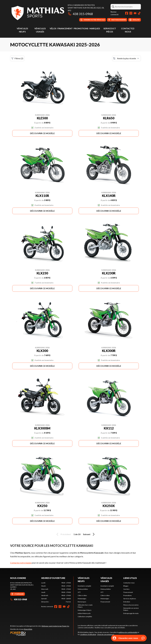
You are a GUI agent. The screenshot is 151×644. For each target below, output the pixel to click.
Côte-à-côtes (82, 595)
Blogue (126, 586)
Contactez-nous (129, 583)
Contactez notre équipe (21, 563)
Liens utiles (130, 578)
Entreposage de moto (131, 613)
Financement (65, 28)
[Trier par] (126, 58)
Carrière (126, 589)
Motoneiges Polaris (85, 610)
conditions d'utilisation (88, 634)
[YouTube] (135, 13)
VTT (79, 592)
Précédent (63, 534)
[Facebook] (127, 13)
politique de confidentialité (128, 632)
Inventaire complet (84, 586)
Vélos (53, 28)
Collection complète (85, 617)
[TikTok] (139, 13)
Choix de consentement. (106, 634)
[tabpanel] (56, 592)
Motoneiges (82, 599)
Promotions (81, 28)
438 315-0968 (80, 14)
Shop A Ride (28, 629)
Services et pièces (130, 599)
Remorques (82, 602)
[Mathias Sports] (38, 13)
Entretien (127, 602)
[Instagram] (131, 13)
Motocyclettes (83, 589)
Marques (95, 28)
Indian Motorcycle (84, 613)
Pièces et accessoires (131, 605)
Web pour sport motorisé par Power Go (55, 626)
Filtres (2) (17, 58)
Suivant (89, 534)
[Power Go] (40, 633)
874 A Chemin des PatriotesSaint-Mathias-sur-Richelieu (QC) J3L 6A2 (86, 8)
